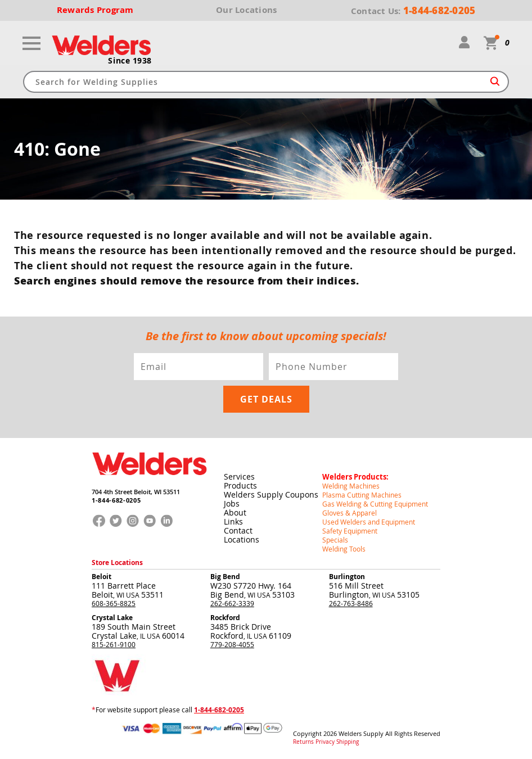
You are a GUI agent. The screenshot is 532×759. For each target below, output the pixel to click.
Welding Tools (344, 549)
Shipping (348, 742)
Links (233, 521)
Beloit (102, 577)
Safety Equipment (350, 531)
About (235, 512)
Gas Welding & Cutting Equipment (375, 504)
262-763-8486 (351, 603)
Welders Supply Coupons (271, 494)
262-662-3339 (232, 603)
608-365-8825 (114, 603)
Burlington (347, 577)
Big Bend (225, 577)
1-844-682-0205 (116, 500)
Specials (335, 540)
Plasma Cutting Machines (362, 495)
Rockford (225, 618)
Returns (303, 742)
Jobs (232, 503)
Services (239, 476)
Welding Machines (351, 486)
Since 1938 (130, 61)
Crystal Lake (112, 618)
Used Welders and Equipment (369, 522)
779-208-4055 (232, 644)
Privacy (325, 742)
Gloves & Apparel (350, 513)
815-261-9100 (114, 644)
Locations (242, 539)
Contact (238, 530)
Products (240, 485)
